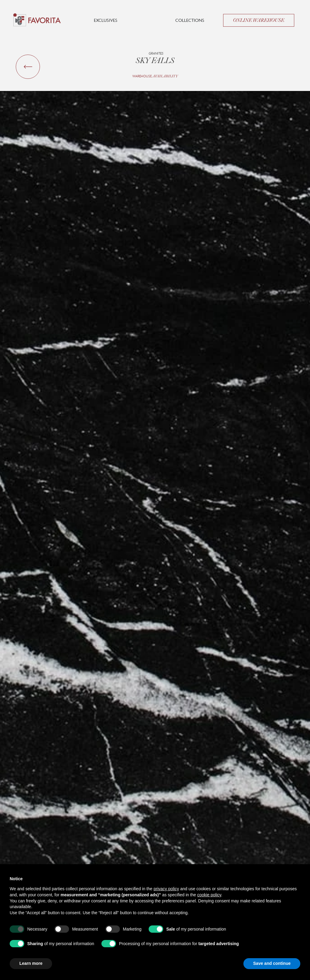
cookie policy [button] (209, 895)
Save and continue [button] (272, 963)
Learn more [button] (31, 963)
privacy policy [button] (166, 889)
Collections (190, 20)
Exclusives (106, 20)
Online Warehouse (259, 20)
